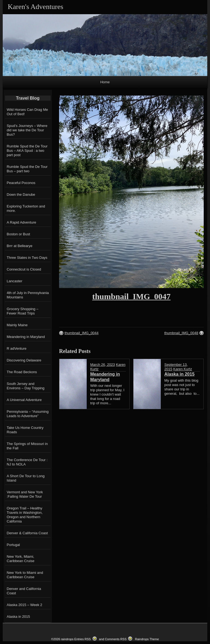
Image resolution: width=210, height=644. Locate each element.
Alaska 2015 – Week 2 (25, 605)
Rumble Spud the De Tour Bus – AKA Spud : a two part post (27, 151)
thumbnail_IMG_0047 (131, 296)
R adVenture (17, 348)
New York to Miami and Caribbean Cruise (25, 575)
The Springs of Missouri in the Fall (27, 446)
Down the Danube (21, 195)
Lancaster (15, 281)
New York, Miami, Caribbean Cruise (21, 559)
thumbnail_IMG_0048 (181, 333)
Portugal (13, 545)
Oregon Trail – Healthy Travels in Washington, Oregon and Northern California (25, 515)
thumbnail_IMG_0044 (81, 333)
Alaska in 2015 (18, 617)
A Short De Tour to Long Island (26, 478)
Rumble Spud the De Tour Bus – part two (27, 169)
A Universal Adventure (24, 400)
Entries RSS (83, 639)
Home (105, 82)
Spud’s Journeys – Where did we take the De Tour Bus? (27, 130)
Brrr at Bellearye (20, 246)
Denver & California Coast (27, 533)
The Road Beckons (22, 372)
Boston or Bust (18, 234)
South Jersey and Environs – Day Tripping (26, 386)
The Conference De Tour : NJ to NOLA (27, 462)
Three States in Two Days (27, 258)
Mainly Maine (17, 325)
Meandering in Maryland (26, 337)
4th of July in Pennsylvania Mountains (28, 295)
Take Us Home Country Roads (25, 430)
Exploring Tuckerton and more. (26, 208)
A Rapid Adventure (22, 222)
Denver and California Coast (24, 591)
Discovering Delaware (24, 360)
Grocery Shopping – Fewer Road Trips (23, 311)
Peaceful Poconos (21, 183)
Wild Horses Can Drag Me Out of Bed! (27, 112)
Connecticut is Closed (24, 269)
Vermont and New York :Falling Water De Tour (25, 494)
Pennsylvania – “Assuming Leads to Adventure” (28, 414)
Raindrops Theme (147, 639)
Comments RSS (116, 639)
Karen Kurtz (183, 369)
